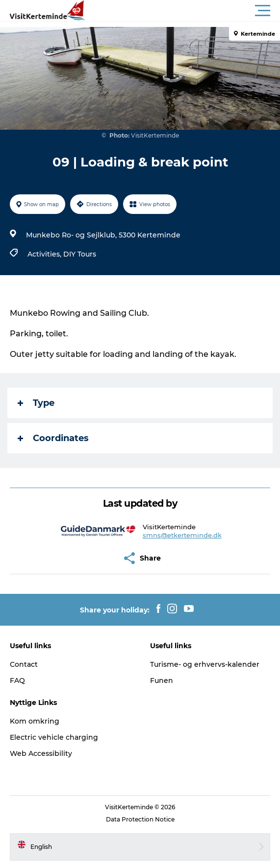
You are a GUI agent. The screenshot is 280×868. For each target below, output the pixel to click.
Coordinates (53, 438)
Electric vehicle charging (54, 737)
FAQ (17, 680)
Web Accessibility (41, 753)
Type (36, 403)
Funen (162, 680)
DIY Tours (80, 254)
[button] (184, 11)
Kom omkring (35, 721)
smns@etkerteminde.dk (182, 535)
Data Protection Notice (140, 819)
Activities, (45, 254)
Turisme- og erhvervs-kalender (205, 664)
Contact (24, 664)
